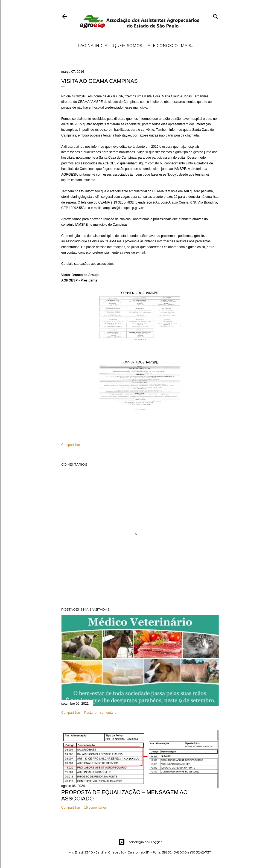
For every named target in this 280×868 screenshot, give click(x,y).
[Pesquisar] (215, 15)
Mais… (187, 46)
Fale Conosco (161, 46)
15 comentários (95, 808)
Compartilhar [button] (71, 445)
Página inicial (94, 46)
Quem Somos (128, 46)
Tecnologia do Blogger (140, 842)
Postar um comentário (100, 713)
